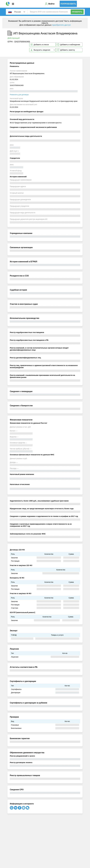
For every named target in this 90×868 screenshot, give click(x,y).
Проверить (77, 12)
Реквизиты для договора (19, 95)
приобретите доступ (61, 25)
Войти (51, 4)
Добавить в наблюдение (70, 45)
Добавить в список (41, 45)
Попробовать (68, 4)
